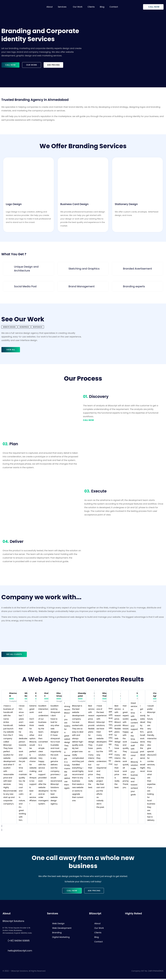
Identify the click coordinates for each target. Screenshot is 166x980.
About (50, 7)
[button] (63, 7)
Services (62, 7)
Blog (102, 7)
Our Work (78, 7)
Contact (114, 7)
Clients (91, 7)
